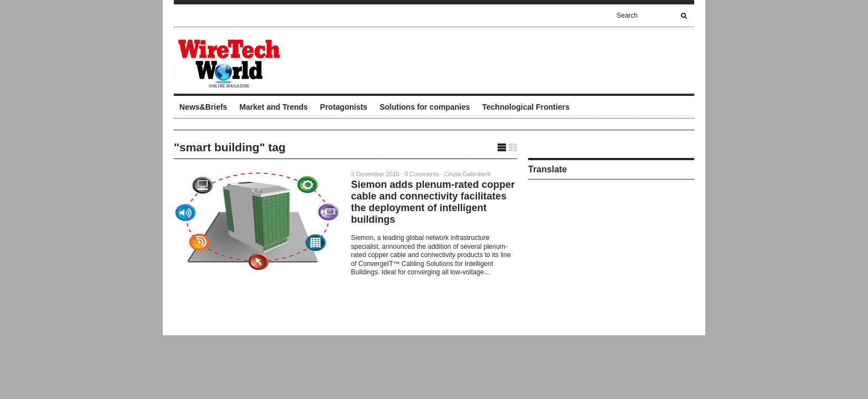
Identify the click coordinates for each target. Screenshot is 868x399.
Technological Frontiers (526, 107)
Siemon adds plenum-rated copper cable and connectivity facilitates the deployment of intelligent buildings (433, 202)
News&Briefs (203, 107)
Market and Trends (273, 107)
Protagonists (344, 107)
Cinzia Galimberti (467, 174)
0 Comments (422, 174)
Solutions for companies (425, 107)
